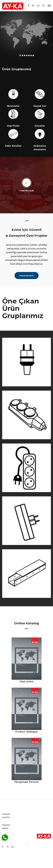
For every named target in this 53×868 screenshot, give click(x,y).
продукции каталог (27, 782)
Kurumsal (6, 825)
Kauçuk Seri (40, 106)
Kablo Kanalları (13, 146)
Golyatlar (40, 126)
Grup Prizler (13, 126)
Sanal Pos (6, 817)
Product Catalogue (26, 732)
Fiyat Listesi (27, 682)
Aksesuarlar (13, 106)
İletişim (5, 828)
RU (43, 6)
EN (38, 6)
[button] (20, 55)
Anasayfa (6, 814)
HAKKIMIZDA (26, 276)
